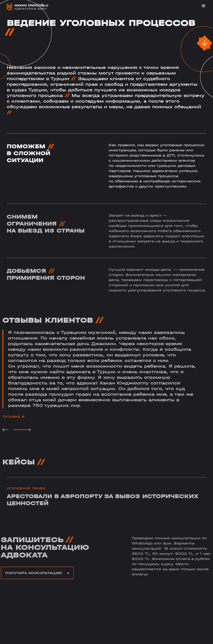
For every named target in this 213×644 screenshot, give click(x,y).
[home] (27, 7)
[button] (202, 6)
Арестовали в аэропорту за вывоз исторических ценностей (103, 504)
